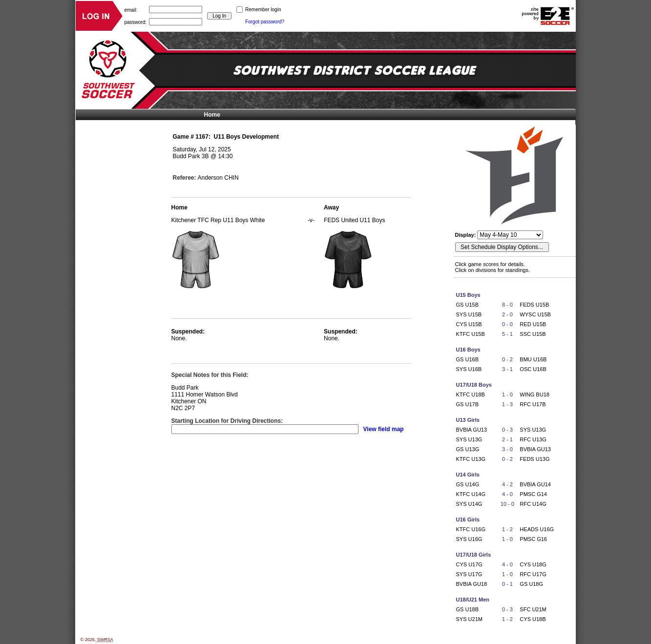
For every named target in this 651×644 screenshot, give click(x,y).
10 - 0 (507, 504)
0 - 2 (507, 359)
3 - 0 (507, 449)
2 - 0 (507, 314)
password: (136, 22)
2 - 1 (507, 439)
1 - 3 (507, 404)
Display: (466, 235)
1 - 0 (507, 395)
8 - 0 (507, 305)
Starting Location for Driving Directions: (227, 421)
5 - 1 (507, 334)
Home (212, 115)
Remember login (263, 10)
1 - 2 (507, 529)
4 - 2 (507, 484)
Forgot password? (265, 22)
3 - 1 (507, 369)
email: (131, 10)
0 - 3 (507, 430)
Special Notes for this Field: (210, 375)
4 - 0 (507, 494)
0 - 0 (507, 324)
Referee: (185, 178)
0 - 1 (507, 584)
